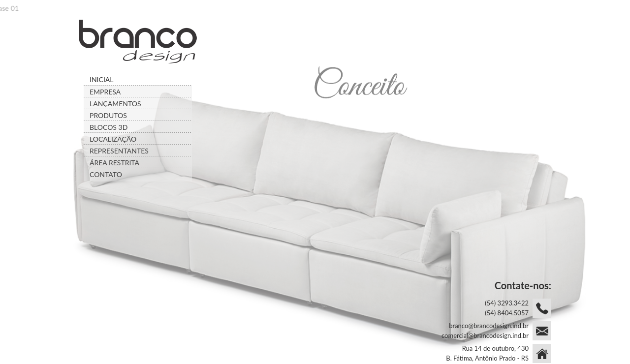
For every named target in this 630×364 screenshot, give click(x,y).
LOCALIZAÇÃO (113, 139)
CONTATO (106, 174)
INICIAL (101, 79)
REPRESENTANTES (119, 151)
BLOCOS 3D (109, 127)
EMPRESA (105, 92)
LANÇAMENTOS (115, 104)
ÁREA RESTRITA (114, 163)
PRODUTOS (108, 115)
